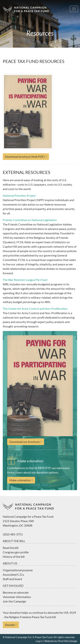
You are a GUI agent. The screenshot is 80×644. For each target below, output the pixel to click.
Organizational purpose (18, 570)
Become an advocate (16, 592)
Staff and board (12, 579)
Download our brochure (24, 442)
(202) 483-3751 (13, 534)
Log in (39, 641)
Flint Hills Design (67, 641)
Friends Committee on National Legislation (30, 220)
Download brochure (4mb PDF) (25, 157)
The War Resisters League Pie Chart (25, 280)
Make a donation (20, 480)
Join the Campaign (14, 601)
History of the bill (14, 557)
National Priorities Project (19, 195)
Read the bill (11, 548)
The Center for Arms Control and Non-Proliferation (35, 309)
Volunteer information (17, 597)
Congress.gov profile (16, 552)
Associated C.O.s (13, 574)
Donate (10, 625)
